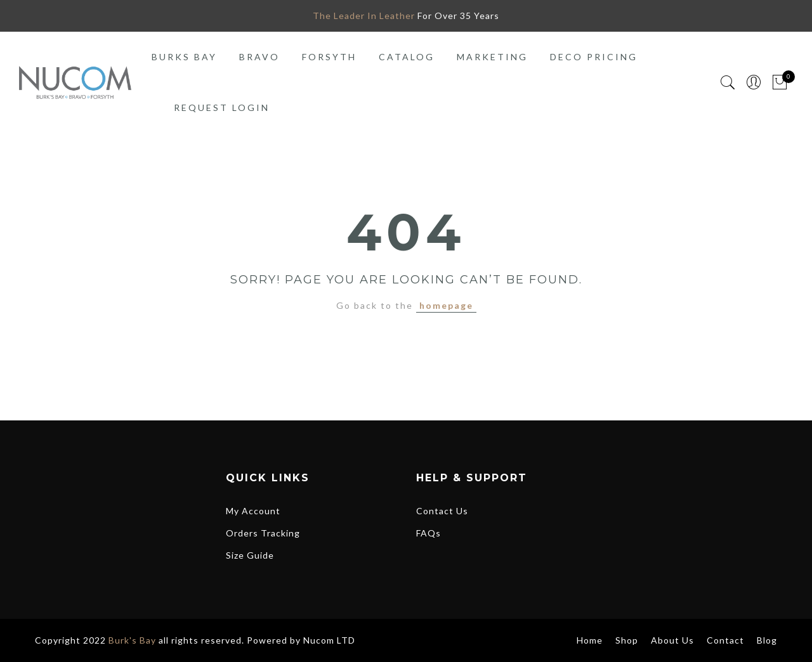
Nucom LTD (329, 640)
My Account (253, 511)
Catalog (407, 57)
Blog (767, 640)
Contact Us (442, 511)
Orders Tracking (263, 533)
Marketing (492, 57)
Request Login (222, 107)
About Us (672, 640)
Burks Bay (184, 57)
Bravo (259, 57)
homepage (446, 305)
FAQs (429, 533)
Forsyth (329, 57)
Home (590, 640)
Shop (627, 640)
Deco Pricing (594, 57)
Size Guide (250, 555)
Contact (725, 640)
